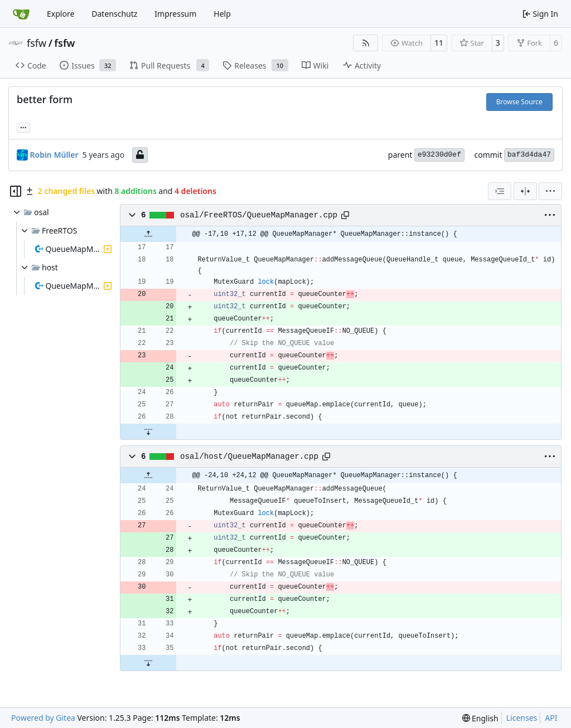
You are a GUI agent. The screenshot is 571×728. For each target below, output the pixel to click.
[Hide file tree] (16, 191)
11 (439, 43)
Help (222, 14)
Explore (61, 14)
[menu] (550, 191)
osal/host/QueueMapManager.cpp (249, 457)
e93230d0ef (439, 155)
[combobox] (500, 191)
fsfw (37, 43)
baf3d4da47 (529, 155)
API (551, 718)
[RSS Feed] (366, 43)
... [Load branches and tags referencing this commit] (23, 127)
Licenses (522, 718)
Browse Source (519, 102)
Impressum (175, 14)
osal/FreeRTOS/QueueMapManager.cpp (259, 215)
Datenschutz (114, 14)
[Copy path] (345, 215)
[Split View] (525, 191)
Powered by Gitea (43, 718)
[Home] (21, 14)
